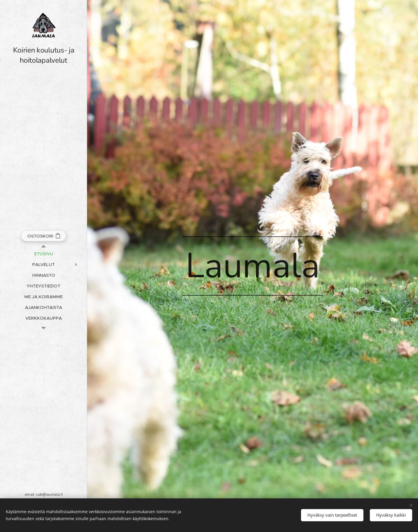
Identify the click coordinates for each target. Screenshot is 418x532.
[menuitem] (44, 254)
